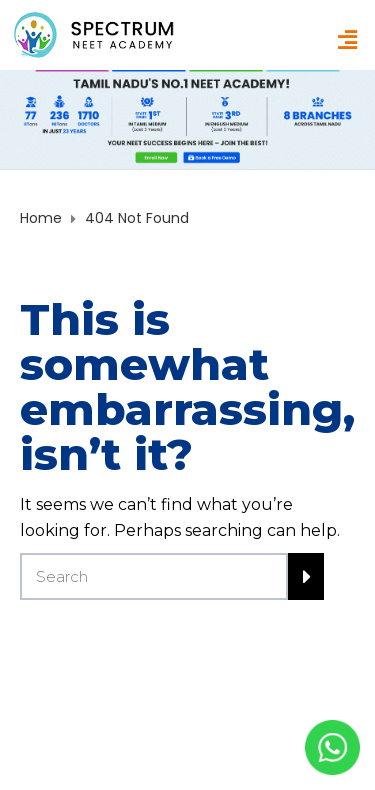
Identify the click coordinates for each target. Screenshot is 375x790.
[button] (348, 40)
